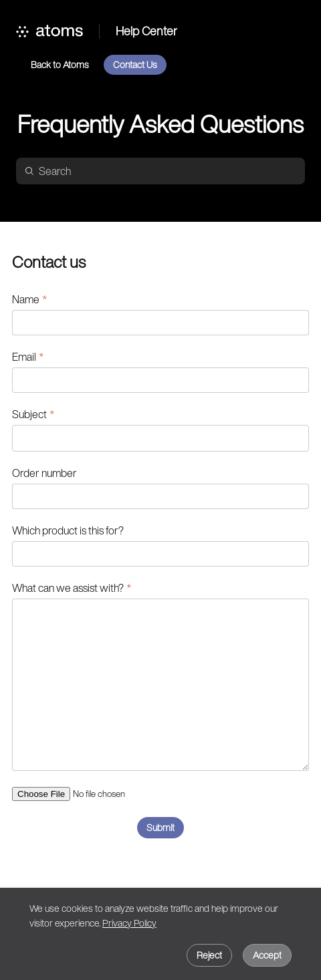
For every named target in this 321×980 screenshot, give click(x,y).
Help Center (146, 31)
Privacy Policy (129, 923)
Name (26, 299)
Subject (29, 414)
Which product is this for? (68, 530)
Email (24, 357)
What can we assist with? (68, 588)
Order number (44, 473)
